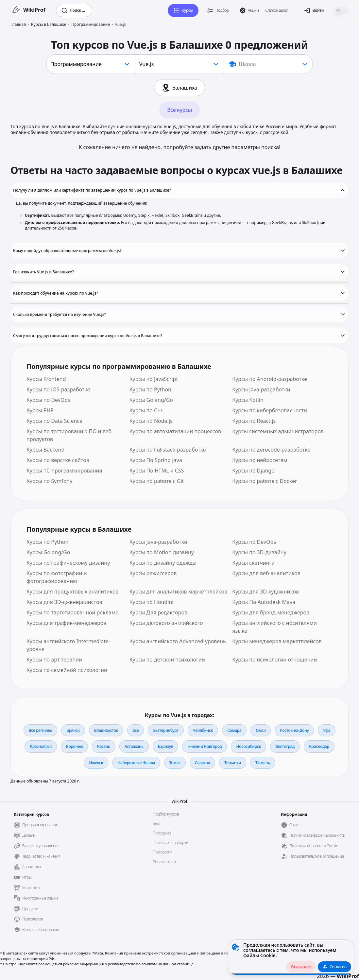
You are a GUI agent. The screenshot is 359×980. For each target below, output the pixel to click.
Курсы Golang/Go (151, 400)
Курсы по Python (150, 389)
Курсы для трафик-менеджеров (66, 623)
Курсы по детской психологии (167, 660)
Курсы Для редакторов (158, 612)
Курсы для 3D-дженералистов (64, 602)
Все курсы (179, 110)
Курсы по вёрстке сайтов (58, 460)
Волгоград (285, 746)
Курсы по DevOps (48, 400)
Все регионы (41, 730)
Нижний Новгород (205, 746)
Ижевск (96, 763)
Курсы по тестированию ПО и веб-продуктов (70, 435)
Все (136, 730)
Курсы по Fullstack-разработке (168, 450)
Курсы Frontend (46, 379)
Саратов (202, 763)
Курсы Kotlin (248, 400)
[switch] (341, 10)
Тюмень (263, 763)
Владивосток (106, 730)
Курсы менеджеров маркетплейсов (277, 641)
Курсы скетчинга (253, 563)
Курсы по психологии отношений (274, 660)
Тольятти (233, 763)
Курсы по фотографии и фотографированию (57, 577)
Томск (175, 763)
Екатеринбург (166, 730)
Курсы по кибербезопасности (270, 410)
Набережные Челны (136, 763)
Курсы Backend (45, 450)
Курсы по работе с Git (157, 481)
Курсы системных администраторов (278, 431)
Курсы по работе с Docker (265, 481)
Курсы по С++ (146, 410)
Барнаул (166, 746)
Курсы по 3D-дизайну (259, 552)
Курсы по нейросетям (260, 460)
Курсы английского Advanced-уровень (178, 641)
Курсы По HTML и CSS (157, 471)
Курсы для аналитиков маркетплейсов (178, 592)
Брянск (73, 730)
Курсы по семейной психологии (67, 670)
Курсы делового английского (166, 623)
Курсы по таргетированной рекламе (72, 612)
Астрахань (134, 746)
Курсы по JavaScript (154, 379)
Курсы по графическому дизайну (68, 563)
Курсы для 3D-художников (265, 592)
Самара (234, 730)
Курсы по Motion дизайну (162, 552)
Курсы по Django (253, 471)
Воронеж (74, 746)
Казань (104, 746)
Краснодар (319, 746)
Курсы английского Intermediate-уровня (68, 645)
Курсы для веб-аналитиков (266, 573)
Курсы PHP (40, 410)
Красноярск (41, 746)
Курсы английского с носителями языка (274, 627)
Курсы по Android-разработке (270, 379)
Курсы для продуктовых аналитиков (72, 592)
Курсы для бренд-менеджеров (271, 612)
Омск (261, 730)
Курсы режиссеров (153, 573)
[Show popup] (268, 64)
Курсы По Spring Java (156, 460)
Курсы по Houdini (152, 602)
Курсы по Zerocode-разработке (271, 450)
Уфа (327, 730)
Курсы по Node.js (151, 421)
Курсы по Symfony (49, 481)
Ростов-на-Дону (294, 730)
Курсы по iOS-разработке (58, 389)
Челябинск (203, 730)
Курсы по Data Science (54, 421)
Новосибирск (248, 746)
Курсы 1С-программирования (64, 471)
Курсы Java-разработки (261, 389)
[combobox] (91, 64)
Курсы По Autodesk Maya (264, 602)
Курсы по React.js (254, 421)
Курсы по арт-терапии (54, 660)
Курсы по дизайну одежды (163, 563)
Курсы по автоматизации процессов (175, 431)
